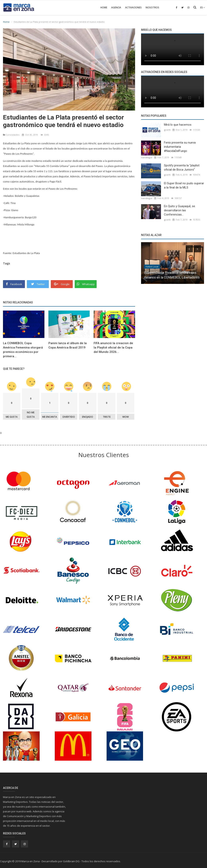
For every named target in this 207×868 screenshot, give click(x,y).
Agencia (116, 7)
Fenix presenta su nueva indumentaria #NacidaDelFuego (180, 147)
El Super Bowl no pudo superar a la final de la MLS (184, 185)
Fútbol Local (152, 267)
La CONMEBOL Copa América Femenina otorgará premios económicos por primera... (23, 350)
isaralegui (147, 157)
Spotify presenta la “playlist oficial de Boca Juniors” (182, 167)
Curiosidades (11, 135)
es (203, 7)
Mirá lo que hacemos (178, 125)
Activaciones (133, 7)
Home (104, 7)
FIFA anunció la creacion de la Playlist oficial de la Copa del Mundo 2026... (113, 348)
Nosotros (152, 7)
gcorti (167, 130)
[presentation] (189, 249)
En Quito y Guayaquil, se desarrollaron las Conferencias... (180, 210)
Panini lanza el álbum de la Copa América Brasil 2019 (68, 345)
